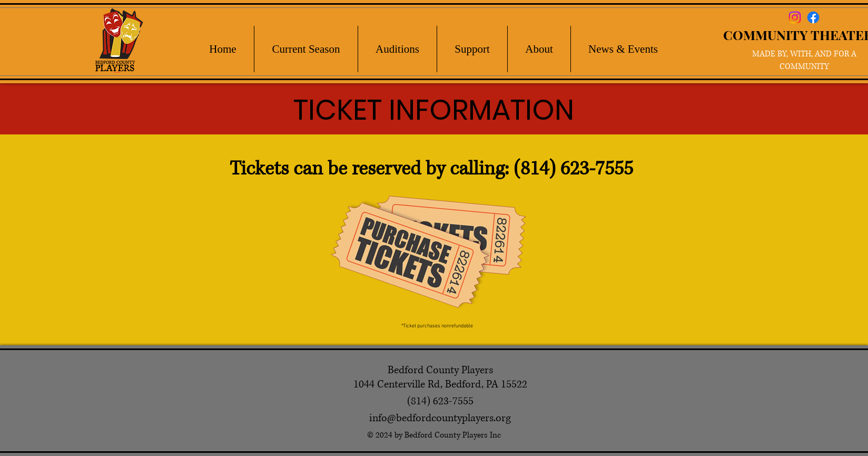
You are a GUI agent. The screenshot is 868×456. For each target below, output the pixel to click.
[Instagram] (795, 17)
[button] (306, 49)
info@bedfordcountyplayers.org (440, 418)
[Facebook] (813, 17)
